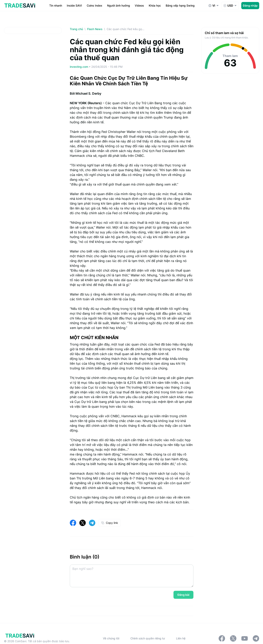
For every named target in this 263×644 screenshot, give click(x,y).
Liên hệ (181, 638)
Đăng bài (183, 595)
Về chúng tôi (111, 638)
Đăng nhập (250, 5)
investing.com (79, 67)
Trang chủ (76, 29)
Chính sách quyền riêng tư (148, 638)
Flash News (95, 29)
